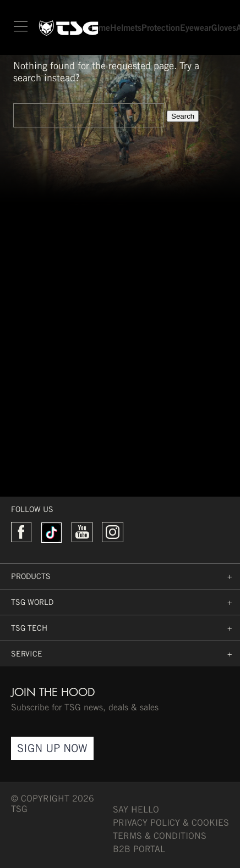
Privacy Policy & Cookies (171, 823)
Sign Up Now (52, 748)
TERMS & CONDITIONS (160, 836)
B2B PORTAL (139, 849)
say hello (136, 809)
